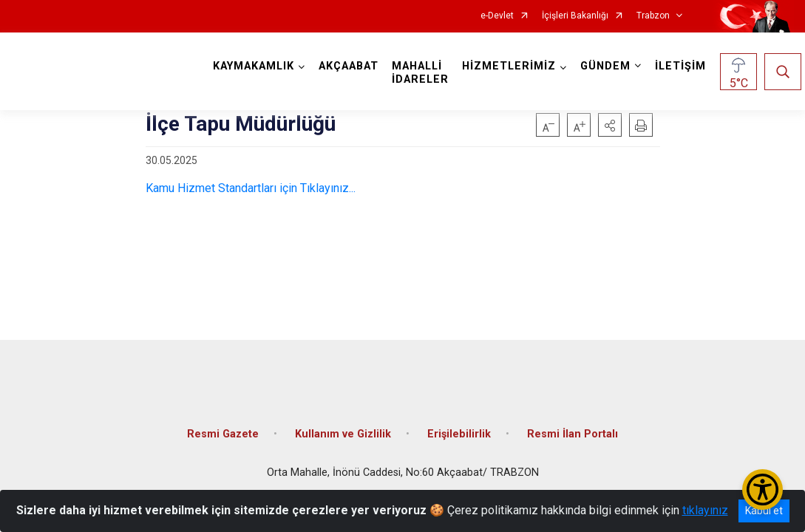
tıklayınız (705, 510)
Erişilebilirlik (459, 423)
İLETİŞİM (684, 66)
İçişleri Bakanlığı (575, 16)
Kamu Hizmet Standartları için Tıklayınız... (251, 188)
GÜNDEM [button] (609, 66)
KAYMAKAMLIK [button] (257, 66)
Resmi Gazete (223, 423)
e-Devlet (497, 16)
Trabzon (653, 16)
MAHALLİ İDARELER (424, 73)
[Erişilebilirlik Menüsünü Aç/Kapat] (762, 490)
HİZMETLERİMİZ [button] (513, 66)
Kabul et (764, 511)
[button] (610, 125)
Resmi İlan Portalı (573, 423)
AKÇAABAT (352, 66)
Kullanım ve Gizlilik (343, 423)
